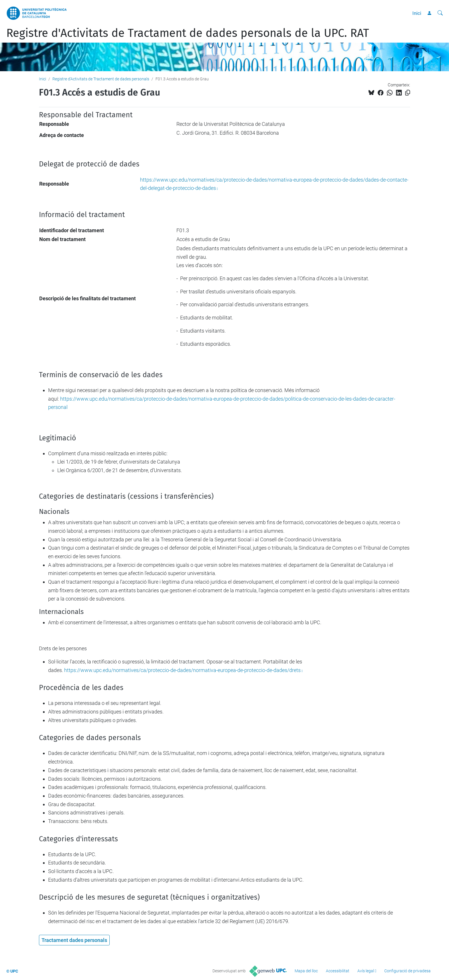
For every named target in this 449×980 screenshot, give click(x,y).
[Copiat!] (408, 93)
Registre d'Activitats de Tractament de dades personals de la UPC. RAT (188, 33)
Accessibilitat (338, 971)
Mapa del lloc (306, 971)
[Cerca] (440, 13)
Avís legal (366, 971)
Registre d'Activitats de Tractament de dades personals (101, 79)
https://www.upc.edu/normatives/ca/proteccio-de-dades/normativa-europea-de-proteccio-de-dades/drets (182, 670)
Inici (417, 13)
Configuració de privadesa (407, 971)
